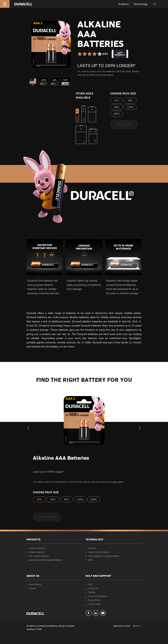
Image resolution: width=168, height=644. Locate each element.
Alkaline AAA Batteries (61, 458)
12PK (130, 107)
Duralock (92, 548)
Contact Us (93, 588)
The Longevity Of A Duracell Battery (104, 556)
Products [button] (124, 4)
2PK (116, 101)
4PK (130, 101)
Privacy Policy (94, 600)
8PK (116, 107)
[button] (33, 82)
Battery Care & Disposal (99, 552)
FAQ (90, 584)
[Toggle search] (155, 4)
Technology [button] (141, 4)
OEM (90, 560)
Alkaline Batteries (37, 552)
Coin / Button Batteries (39, 556)
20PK (117, 114)
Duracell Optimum (37, 548)
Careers (33, 588)
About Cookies (94, 604)
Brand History (35, 584)
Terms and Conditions (98, 596)
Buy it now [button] (124, 125)
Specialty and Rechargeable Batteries (46, 560)
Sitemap (92, 592)
